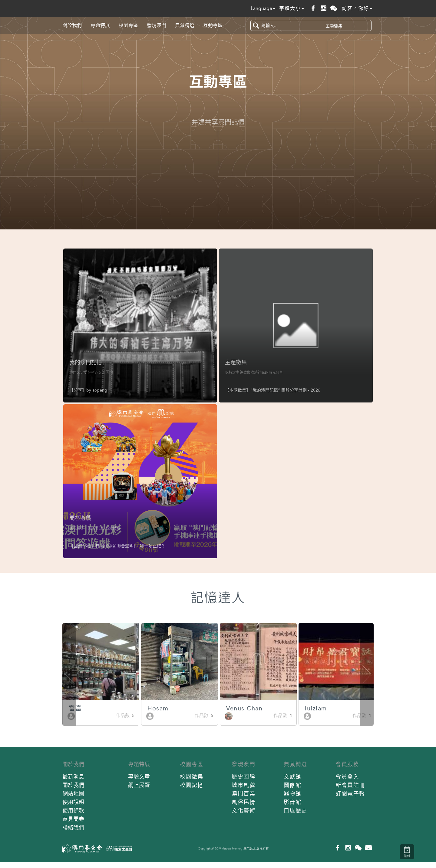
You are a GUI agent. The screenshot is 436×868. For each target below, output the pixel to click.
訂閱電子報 (350, 794)
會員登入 (347, 777)
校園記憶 (192, 785)
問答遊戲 (80, 518)
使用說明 (73, 802)
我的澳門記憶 (86, 362)
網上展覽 (139, 785)
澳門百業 (243, 794)
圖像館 (293, 785)
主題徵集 (236, 362)
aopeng (100, 390)
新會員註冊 (350, 785)
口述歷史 (296, 811)
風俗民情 (243, 802)
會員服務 (347, 764)
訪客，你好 (357, 8)
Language (263, 8)
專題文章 (139, 777)
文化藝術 (243, 811)
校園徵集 (192, 777)
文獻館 (293, 777)
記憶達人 (218, 598)
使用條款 (73, 811)
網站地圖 (73, 794)
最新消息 (73, 777)
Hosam (210, 708)
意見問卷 (73, 819)
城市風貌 (243, 785)
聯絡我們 (73, 828)
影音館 (293, 802)
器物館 (293, 794)
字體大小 (292, 8)
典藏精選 (185, 25)
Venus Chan (296, 708)
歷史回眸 (243, 777)
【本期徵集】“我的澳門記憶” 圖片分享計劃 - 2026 (273, 390)
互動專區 (213, 25)
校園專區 (128, 25)
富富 (127, 708)
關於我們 (72, 25)
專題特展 (100, 25)
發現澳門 (157, 25)
